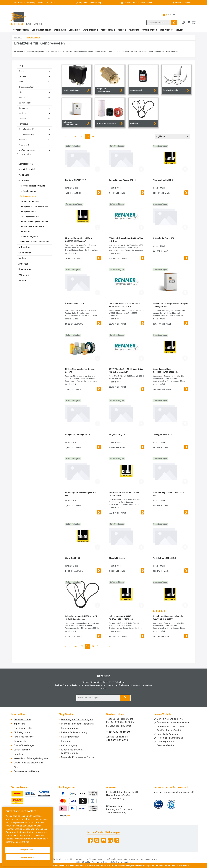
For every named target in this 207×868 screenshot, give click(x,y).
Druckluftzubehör (27, 169)
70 (88, 136)
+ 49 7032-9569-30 (118, 732)
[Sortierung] (172, 137)
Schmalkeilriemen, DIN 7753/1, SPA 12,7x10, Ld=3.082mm (81, 618)
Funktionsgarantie (23, 728)
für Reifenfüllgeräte (29, 237)
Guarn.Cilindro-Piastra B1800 (122, 180)
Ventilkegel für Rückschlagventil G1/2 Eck (82, 494)
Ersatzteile (24, 180)
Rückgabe (66, 741)
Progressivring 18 (117, 435)
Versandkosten (96, 859)
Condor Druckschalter (31, 201)
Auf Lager (26, 103)
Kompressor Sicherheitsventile (34, 206)
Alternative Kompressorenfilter (35, 221)
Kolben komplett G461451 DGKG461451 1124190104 (121, 618)
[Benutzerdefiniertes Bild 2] (171, 804)
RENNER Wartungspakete (32, 226)
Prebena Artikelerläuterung (74, 732)
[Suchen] (174, 23)
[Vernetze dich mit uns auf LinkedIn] (110, 840)
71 (94, 136)
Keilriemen (26, 231)
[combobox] (159, 23)
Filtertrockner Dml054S (163, 180)
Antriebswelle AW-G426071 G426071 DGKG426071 (126, 494)
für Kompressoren (28, 196)
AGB (16, 767)
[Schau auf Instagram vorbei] (97, 840)
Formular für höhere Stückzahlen (77, 724)
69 (83, 136)
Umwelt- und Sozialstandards (28, 763)
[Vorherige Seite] (71, 137)
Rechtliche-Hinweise (24, 737)
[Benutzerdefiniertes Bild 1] (158, 804)
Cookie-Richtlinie (22, 750)
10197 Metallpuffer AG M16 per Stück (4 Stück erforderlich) (126, 371)
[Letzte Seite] (109, 137)
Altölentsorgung (69, 745)
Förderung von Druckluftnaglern (77, 719)
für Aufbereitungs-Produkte (32, 186)
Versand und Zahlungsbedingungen (31, 758)
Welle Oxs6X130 (72, 558)
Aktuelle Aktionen (22, 719)
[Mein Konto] (189, 23)
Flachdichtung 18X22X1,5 (164, 558)
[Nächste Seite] (104, 137)
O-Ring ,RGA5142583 (162, 435)
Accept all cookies (28, 850)
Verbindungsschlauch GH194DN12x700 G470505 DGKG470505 (165, 371)
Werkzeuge (24, 175)
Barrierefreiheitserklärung (26, 771)
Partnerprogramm (70, 728)
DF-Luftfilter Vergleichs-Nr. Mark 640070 (80, 371)
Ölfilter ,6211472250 (74, 304)
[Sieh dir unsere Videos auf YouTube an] (104, 840)
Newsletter (19, 754)
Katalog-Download (70, 737)
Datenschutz (20, 741)
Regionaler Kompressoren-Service (78, 757)
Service (22, 280)
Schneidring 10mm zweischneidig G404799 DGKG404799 (168, 618)
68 (77, 136)
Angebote (23, 264)
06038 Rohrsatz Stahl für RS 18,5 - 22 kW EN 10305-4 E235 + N (126, 305)
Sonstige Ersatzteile (30, 216)
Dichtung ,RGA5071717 (76, 180)
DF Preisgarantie (22, 732)
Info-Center (24, 275)
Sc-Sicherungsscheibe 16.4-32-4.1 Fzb (168, 494)
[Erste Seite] (66, 137)
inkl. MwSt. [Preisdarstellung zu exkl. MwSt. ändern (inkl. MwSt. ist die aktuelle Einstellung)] (170, 15)
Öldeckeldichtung (117, 558)
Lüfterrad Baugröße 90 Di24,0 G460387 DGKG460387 (78, 240)
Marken (22, 258)
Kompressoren (26, 164)
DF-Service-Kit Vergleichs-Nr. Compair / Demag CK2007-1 (170, 305)
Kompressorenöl (28, 211)
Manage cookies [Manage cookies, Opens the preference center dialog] (28, 857)
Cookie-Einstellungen (24, 745)
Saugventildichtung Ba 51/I (77, 435)
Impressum (19, 724)
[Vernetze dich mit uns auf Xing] (117, 840)
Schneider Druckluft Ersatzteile (34, 242)
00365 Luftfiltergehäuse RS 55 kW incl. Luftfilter (126, 240)
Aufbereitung (25, 247)
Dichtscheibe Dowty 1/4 (163, 238)
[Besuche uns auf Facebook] (90, 840)
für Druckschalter (28, 191)
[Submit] (125, 698)
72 (99, 136)
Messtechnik (25, 253)
